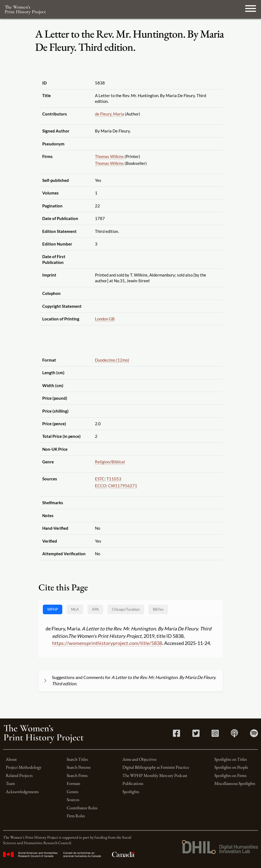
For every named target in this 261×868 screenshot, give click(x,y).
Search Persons (79, 767)
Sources (73, 800)
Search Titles (77, 759)
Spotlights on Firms (230, 775)
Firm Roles (76, 816)
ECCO (101, 486)
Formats (73, 783)
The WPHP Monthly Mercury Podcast (155, 775)
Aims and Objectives (139, 759)
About (11, 759)
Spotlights (131, 792)
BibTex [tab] (158, 609)
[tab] (126, 609)
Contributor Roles (82, 808)
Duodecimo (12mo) (112, 360)
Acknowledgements (22, 792)
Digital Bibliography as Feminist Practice (156, 767)
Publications (133, 783)
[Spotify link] (254, 735)
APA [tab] (95, 609)
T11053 (114, 479)
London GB (105, 319)
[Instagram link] (215, 735)
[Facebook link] (176, 735)
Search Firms (77, 775)
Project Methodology (24, 767)
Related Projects (19, 775)
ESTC (100, 479)
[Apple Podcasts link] (234, 735)
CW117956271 (123, 486)
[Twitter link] (196, 735)
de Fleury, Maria (110, 114)
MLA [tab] (75, 609)
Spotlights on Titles (231, 759)
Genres (72, 792)
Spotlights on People (231, 767)
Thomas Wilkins (109, 156)
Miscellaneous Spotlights (235, 783)
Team (10, 783)
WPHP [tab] (53, 609)
